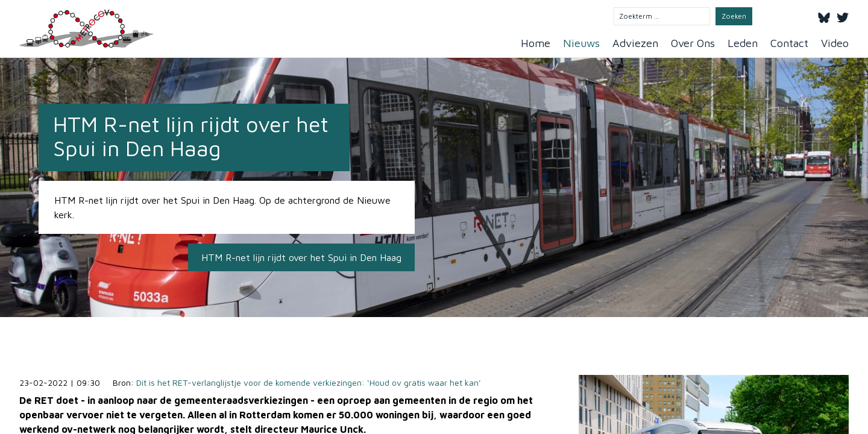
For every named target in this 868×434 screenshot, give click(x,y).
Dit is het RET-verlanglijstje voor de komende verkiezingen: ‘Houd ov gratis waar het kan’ (309, 382)
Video (835, 43)
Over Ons (693, 43)
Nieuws (581, 43)
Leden (743, 43)
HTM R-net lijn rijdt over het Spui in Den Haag (301, 257)
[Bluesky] (824, 16)
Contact (789, 43)
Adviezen (635, 43)
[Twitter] (843, 16)
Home (536, 43)
